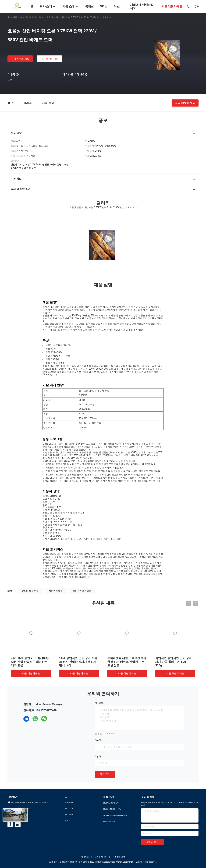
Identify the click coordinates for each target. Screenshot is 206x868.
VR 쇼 (104, 6)
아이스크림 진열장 (82, 591)
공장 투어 (69, 808)
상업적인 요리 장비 (111, 803)
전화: (99, 756)
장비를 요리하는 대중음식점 (115, 815)
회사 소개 (69, 802)
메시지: (100, 703)
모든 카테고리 (109, 821)
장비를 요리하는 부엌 (112, 809)
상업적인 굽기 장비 (34, 17)
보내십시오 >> (153, 842)
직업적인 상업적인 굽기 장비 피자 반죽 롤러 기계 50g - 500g (173, 662)
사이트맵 (85, 857)
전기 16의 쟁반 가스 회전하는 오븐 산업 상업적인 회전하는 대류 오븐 (30, 662)
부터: (99, 740)
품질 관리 (69, 814)
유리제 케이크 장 (30, 591)
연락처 (68, 820)
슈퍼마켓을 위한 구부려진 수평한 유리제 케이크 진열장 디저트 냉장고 (127, 662)
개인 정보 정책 (119, 857)
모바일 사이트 (101, 857)
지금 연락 (105, 774)
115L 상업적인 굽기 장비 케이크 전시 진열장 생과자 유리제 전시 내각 (78, 662)
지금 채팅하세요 (20, 59)
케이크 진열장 (56, 591)
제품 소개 (17, 17)
